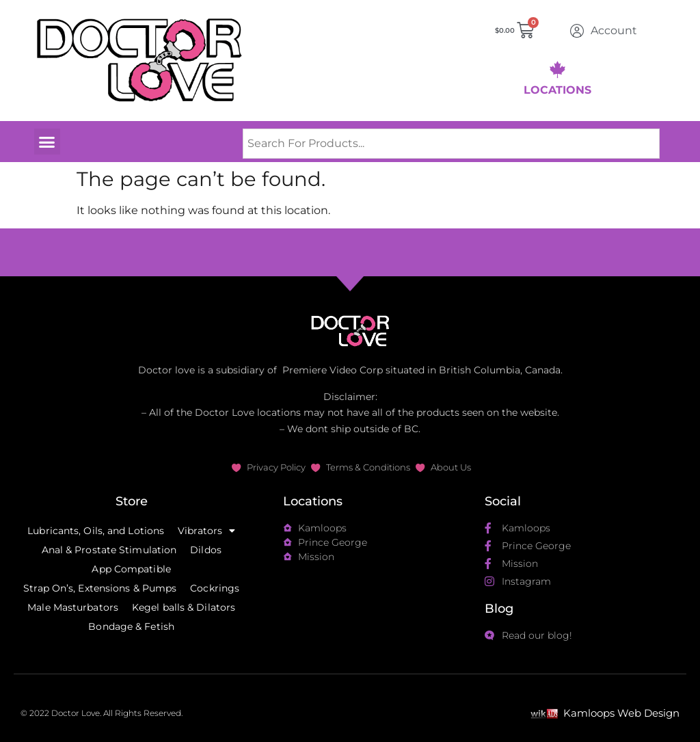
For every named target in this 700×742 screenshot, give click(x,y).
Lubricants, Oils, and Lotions (96, 531)
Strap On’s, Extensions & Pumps (100, 588)
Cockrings (215, 588)
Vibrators (206, 531)
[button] (47, 142)
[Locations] (557, 69)
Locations (557, 90)
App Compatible (131, 569)
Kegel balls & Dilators (184, 607)
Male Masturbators (73, 607)
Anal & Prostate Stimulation (109, 550)
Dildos (206, 550)
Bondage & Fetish (131, 626)
